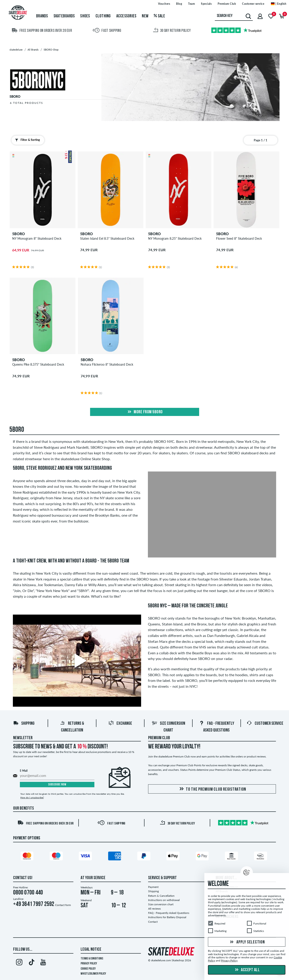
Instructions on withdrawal (164, 900)
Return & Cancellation (161, 896)
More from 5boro (145, 412)
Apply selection (247, 942)
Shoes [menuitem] (85, 16)
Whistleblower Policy (93, 974)
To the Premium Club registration (212, 789)
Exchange (120, 724)
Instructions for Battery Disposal (167, 917)
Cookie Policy (88, 969)
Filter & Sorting (27, 140)
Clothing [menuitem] (103, 16)
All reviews (154, 909)
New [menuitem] (145, 16)
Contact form (63, 905)
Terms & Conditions (92, 959)
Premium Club (159, 738)
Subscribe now (57, 785)
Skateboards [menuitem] (64, 16)
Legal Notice (91, 950)
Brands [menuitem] (42, 16)
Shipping (24, 724)
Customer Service (265, 724)
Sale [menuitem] (160, 16)
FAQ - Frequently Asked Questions (169, 913)
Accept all (247, 970)
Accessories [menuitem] (126, 16)
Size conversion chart (161, 904)
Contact (153, 922)
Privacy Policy (89, 964)
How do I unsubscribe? (32, 797)
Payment (153, 887)
